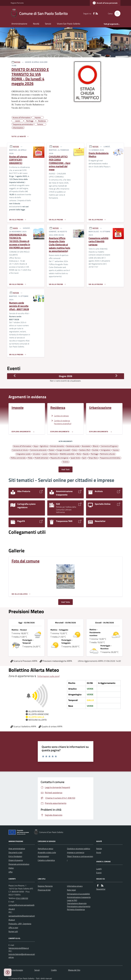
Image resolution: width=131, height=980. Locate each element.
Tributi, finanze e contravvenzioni (80, 858)
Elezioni (52, 450)
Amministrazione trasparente (79, 897)
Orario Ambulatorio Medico (99, 155)
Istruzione (36, 454)
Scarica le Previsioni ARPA (24, 661)
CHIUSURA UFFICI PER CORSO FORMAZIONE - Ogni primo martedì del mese (60, 163)
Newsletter (101, 889)
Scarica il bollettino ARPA (23, 726)
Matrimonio (54, 454)
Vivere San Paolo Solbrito (69, 24)
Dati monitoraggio (16, 970)
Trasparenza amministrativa (110, 458)
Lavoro (45, 454)
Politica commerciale (18, 458)
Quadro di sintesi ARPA (51, 726)
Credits (54, 970)
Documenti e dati (15, 852)
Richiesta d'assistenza (76, 909)
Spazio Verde (75, 458)
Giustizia (95, 450)
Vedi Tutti (65, 469)
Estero (75, 450)
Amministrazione (19, 24)
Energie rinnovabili (63, 450)
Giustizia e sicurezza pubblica (79, 849)
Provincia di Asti (44, 890)
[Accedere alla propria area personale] (105, 3)
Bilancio (96, 446)
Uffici (11, 872)
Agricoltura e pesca (45, 849)
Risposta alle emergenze (59, 458)
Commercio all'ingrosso (109, 446)
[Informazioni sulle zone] (48, 676)
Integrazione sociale (23, 454)
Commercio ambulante (38, 450)
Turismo (66, 462)
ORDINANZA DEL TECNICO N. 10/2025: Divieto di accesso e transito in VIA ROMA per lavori (20, 241)
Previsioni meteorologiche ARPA (56, 661)
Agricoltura (44, 446)
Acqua (36, 446)
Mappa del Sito (74, 970)
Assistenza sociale (73, 446)
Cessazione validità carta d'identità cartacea (98, 241)
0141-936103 (22, 898)
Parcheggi (94, 454)
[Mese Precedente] (15, 376)
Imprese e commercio (76, 852)
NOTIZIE (17, 62)
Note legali (71, 890)
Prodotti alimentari (41, 458)
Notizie (99, 849)
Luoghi (99, 869)
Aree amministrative (17, 849)
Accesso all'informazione (22, 446)
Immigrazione (105, 450)
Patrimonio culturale (107, 454)
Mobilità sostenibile (67, 454)
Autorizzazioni (43, 856)
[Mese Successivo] (116, 376)
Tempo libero (93, 458)
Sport (84, 458)
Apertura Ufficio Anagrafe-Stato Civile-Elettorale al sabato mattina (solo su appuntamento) (60, 245)
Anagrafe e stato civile (47, 852)
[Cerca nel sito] (116, 14)
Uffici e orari (13, 928)
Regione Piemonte (17, 3)
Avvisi (99, 852)
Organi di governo (16, 860)
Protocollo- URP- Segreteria (20, 924)
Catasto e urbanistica (46, 860)
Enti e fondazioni (15, 856)
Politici (11, 868)
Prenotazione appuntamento (79, 906)
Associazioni (86, 446)
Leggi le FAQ (72, 900)
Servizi (48, 24)
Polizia (30, 458)
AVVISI (15, 228)
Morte (79, 454)
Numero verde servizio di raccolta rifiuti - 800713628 (19, 306)
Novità (36, 24)
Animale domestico (57, 446)
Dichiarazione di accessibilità (78, 894)
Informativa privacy (75, 886)
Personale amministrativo (19, 864)
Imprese (116, 450)
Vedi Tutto (65, 602)
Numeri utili (13, 931)
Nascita (86, 454)
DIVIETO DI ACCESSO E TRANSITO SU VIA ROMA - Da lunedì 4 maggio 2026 (30, 76)
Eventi (99, 873)
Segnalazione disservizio (77, 903)
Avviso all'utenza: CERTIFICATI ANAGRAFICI (18, 160)
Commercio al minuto (20, 450)
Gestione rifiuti (85, 450)
